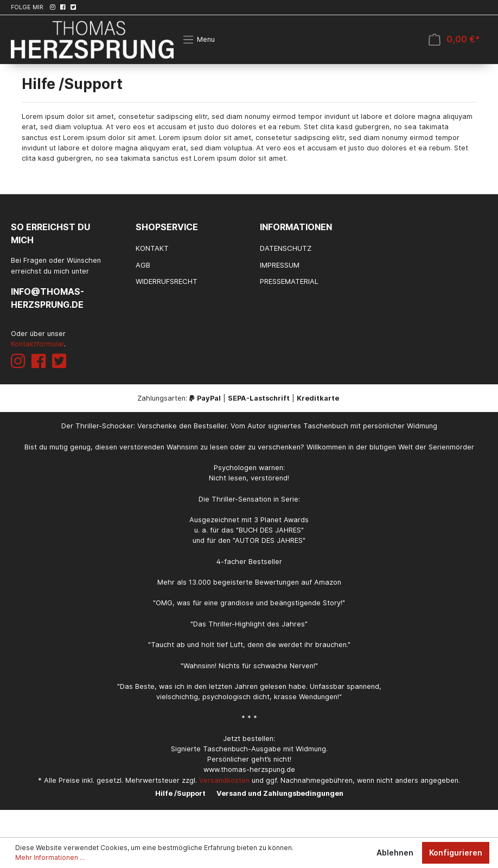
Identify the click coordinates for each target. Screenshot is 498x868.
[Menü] (199, 40)
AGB (143, 265)
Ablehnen (395, 853)
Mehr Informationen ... (50, 857)
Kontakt (152, 248)
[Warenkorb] (454, 39)
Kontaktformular (37, 344)
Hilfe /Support (180, 793)
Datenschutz (286, 248)
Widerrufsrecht (167, 281)
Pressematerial (289, 281)
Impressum (280, 265)
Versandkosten (224, 780)
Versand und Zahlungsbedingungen (280, 793)
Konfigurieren (456, 853)
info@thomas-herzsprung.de (47, 298)
